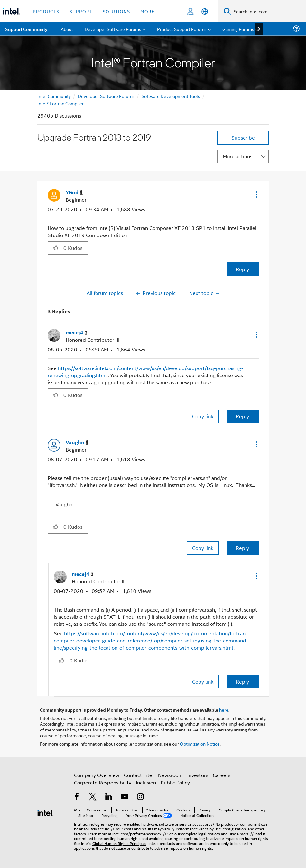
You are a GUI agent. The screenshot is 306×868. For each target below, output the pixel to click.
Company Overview (97, 775)
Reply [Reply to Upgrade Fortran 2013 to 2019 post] (242, 269)
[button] (256, 194)
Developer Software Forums (106, 96)
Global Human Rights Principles (119, 843)
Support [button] (81, 11)
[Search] (227, 11)
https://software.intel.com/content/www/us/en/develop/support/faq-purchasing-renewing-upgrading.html (145, 372)
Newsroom (170, 775)
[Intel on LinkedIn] (109, 797)
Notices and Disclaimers (228, 833)
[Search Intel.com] (269, 11)
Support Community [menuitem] (26, 29)
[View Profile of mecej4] (77, 333)
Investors (198, 775)
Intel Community (54, 96)
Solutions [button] (116, 11)
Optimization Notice (200, 744)
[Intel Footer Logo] (45, 812)
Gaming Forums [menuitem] (238, 29)
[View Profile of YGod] (74, 193)
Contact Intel (139, 775)
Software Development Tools (171, 96)
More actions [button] (237, 156)
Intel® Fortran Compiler (60, 103)
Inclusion (146, 782)
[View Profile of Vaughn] (77, 443)
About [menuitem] (67, 29)
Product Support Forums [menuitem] (182, 29)
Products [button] (46, 11)
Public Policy (175, 782)
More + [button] (149, 11)
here (224, 710)
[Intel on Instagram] (141, 797)
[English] (205, 11)
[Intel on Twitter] (93, 797)
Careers (222, 775)
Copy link (203, 416)
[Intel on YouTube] (125, 797)
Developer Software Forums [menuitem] (113, 29)
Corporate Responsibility (103, 782)
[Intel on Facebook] (77, 797)
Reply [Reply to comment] (242, 416)
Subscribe (243, 138)
